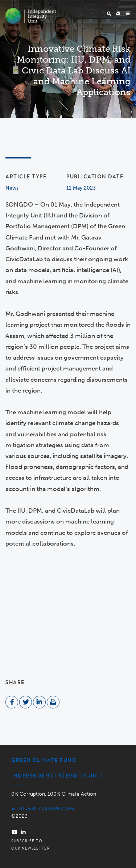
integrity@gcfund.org (43, 808)
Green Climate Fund (44, 760)
